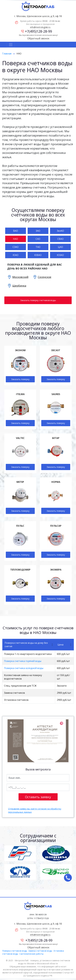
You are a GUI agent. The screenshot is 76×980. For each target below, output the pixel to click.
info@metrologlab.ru (40, 27)
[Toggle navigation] (11, 45)
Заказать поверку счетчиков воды (38, 300)
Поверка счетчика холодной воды (24, 668)
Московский (20, 277)
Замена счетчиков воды (40, 951)
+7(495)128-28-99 (37, 31)
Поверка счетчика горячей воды (23, 661)
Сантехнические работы (31, 954)
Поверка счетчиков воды (15, 951)
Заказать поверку (20, 379)
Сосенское (45, 277)
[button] (52, 645)
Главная (7, 54)
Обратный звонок (38, 38)
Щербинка (19, 286)
